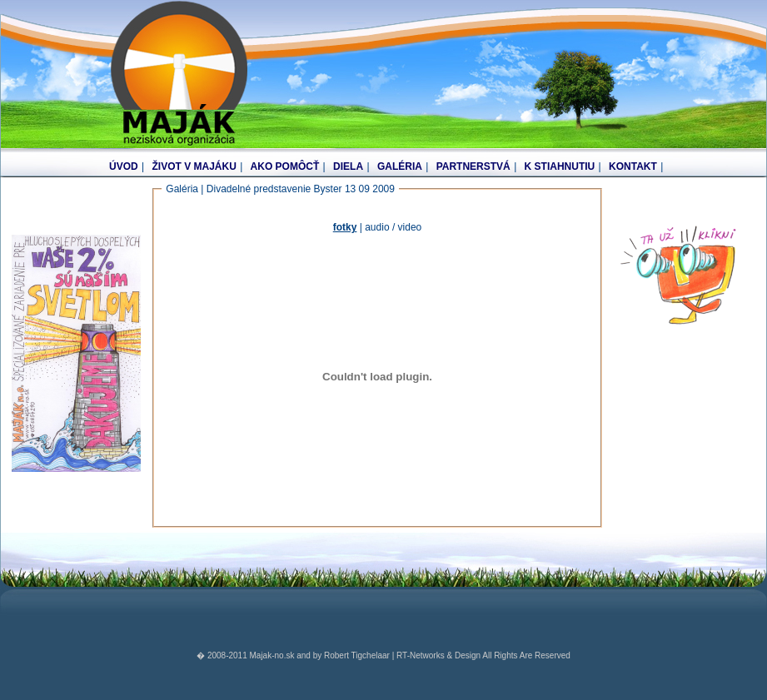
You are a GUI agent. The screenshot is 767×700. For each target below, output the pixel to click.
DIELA (348, 166)
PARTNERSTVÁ (473, 166)
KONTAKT (633, 166)
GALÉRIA (400, 166)
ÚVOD (124, 166)
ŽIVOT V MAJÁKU (194, 166)
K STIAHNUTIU (560, 166)
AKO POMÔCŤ (285, 166)
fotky (345, 227)
